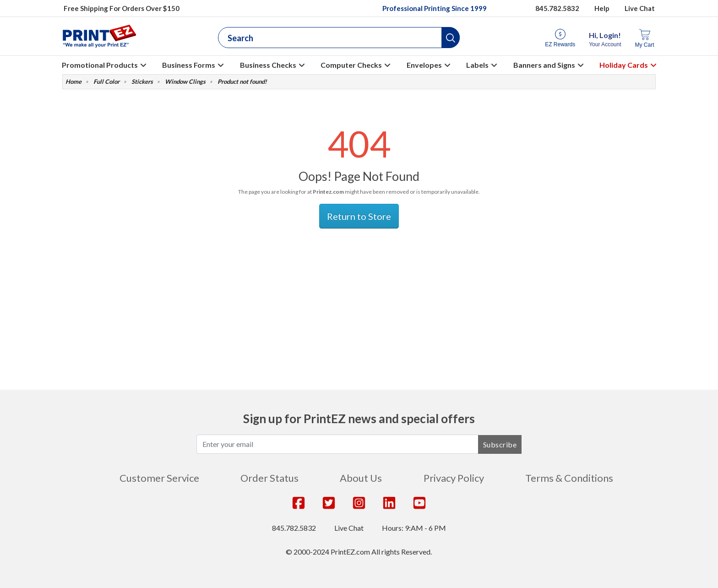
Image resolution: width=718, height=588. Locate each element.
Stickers (142, 82)
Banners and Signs (544, 65)
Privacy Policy (454, 478)
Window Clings (185, 82)
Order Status (269, 478)
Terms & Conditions (569, 478)
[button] (451, 38)
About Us (361, 478)
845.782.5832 (294, 528)
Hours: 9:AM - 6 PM (414, 528)
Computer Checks (351, 65)
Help (602, 8)
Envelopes (424, 65)
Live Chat (640, 8)
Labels (477, 65)
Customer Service (159, 478)
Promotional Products (100, 65)
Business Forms (189, 65)
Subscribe (500, 444)
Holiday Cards (624, 65)
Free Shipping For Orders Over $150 (122, 8)
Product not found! (242, 82)
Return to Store (359, 216)
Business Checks (268, 65)
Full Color (106, 82)
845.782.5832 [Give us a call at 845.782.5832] (557, 8)
